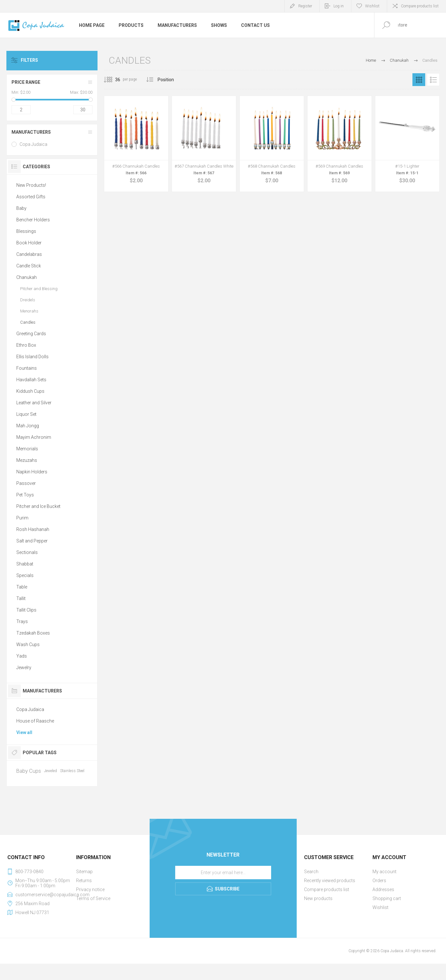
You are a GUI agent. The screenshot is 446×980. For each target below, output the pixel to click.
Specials (25, 575)
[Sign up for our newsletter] (223, 873)
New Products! (31, 185)
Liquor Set (26, 414)
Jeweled (51, 771)
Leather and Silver (34, 403)
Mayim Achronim (34, 437)
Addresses (383, 889)
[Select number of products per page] (113, 80)
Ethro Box (26, 345)
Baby (21, 208)
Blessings (26, 231)
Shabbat (25, 564)
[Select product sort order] (171, 80)
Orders (379, 881)
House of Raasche (35, 721)
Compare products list (420, 6)
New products (318, 898)
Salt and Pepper (32, 541)
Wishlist (380, 907)
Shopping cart (387, 898)
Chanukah (27, 277)
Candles (28, 322)
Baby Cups (29, 771)
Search (311, 872)
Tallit (21, 598)
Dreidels (28, 300)
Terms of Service (93, 898)
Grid (419, 80)
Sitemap (84, 872)
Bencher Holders (33, 220)
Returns (84, 881)
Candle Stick (29, 266)
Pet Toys (25, 495)
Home (371, 60)
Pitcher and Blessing (39, 289)
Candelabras (29, 254)
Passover (26, 483)
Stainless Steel (72, 771)
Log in (339, 6)
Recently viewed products (330, 881)
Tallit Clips (26, 610)
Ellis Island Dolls (32, 357)
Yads (22, 656)
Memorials (27, 449)
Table (22, 587)
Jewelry (24, 668)
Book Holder (29, 243)
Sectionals (27, 552)
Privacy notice (90, 889)
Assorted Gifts (31, 197)
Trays (22, 621)
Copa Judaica (33, 144)
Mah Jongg (28, 426)
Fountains (27, 368)
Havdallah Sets (31, 380)
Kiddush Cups (30, 391)
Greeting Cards (31, 334)
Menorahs (29, 311)
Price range (26, 82)
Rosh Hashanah (33, 529)
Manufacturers (31, 132)
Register (305, 6)
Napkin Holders (32, 472)
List (433, 80)
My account (384, 872)
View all (24, 732)
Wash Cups (28, 644)
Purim (22, 518)
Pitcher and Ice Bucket (38, 506)
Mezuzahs (27, 460)
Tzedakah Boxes (33, 633)
